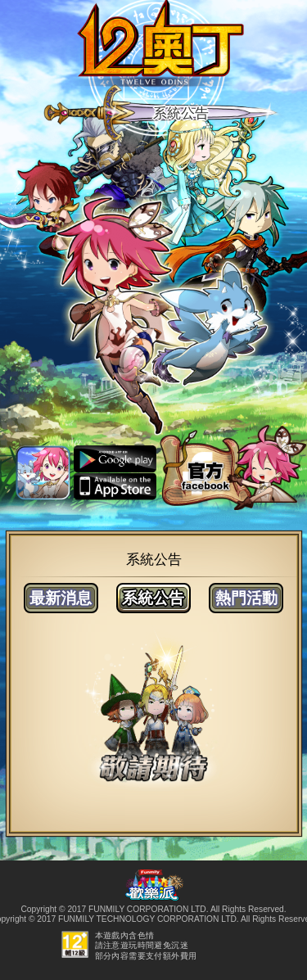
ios (115, 487)
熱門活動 (246, 598)
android (115, 459)
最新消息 (61, 598)
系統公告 (153, 598)
